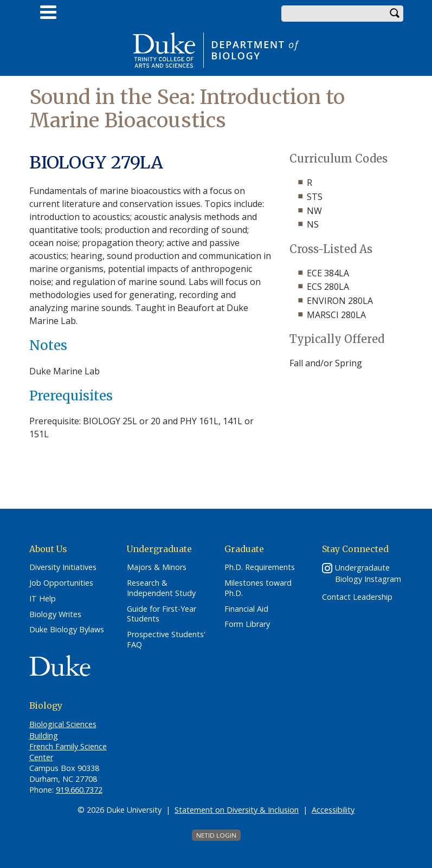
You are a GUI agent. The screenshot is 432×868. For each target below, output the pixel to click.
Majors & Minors (157, 567)
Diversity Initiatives (63, 567)
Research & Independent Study (161, 588)
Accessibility (333, 810)
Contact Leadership (357, 597)
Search (395, 14)
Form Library (247, 624)
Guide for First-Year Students (162, 614)
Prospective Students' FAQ (166, 640)
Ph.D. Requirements (260, 567)
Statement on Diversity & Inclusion (237, 810)
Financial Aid (246, 609)
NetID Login (216, 835)
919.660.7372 (79, 790)
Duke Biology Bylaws (67, 630)
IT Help (43, 599)
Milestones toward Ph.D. (258, 588)
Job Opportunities (61, 583)
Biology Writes (55, 614)
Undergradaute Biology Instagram (368, 573)
